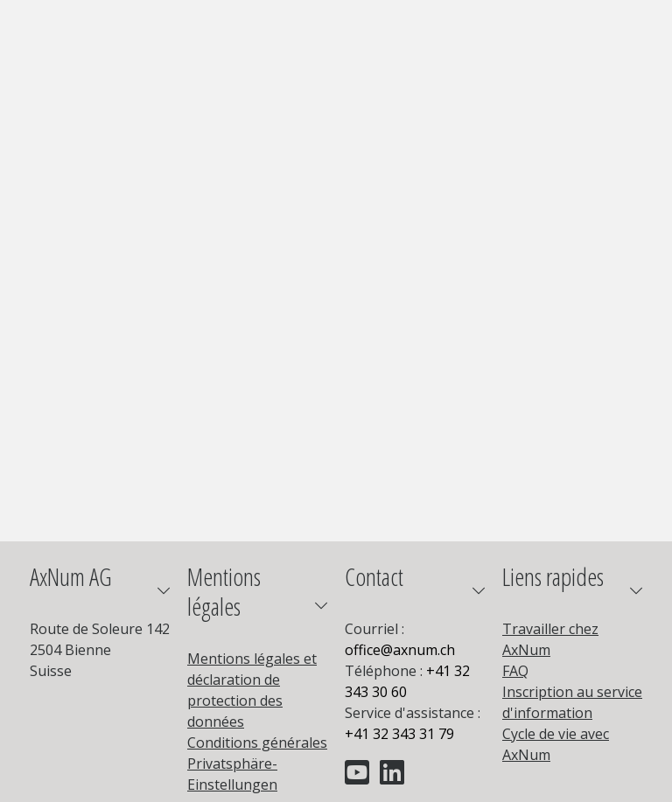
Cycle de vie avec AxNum (556, 744)
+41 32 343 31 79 (399, 734)
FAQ (515, 671)
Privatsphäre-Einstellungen (232, 774)
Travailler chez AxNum (550, 639)
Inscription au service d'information (572, 702)
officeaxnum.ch (400, 650)
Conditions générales (257, 743)
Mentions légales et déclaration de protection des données (252, 690)
